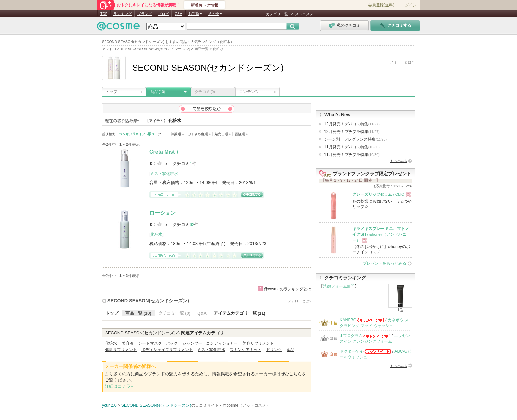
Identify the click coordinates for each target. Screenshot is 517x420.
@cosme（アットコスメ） (246, 405)
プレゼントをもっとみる (384, 263)
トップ (111, 92)
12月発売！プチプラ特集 (352, 132)
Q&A (179, 14)
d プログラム (351, 336)
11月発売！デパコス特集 (352, 147)
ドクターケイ (351, 351)
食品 (290, 350)
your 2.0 (109, 405)
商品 (158, 92)
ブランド (145, 14)
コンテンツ (249, 92)
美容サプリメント (258, 343)
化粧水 (156, 234)
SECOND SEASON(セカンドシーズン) (148, 301)
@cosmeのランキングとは (288, 289)
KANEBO (348, 320)
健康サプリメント (121, 350)
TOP (104, 14)
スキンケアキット (246, 350)
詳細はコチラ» (119, 386)
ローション (163, 213)
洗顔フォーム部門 (339, 286)
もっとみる (399, 161)
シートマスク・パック (158, 343)
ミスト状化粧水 (164, 174)
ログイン (409, 5)
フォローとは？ (402, 62)
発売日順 (223, 134)
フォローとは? (299, 301)
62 (192, 225)
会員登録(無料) (381, 5)
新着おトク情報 (204, 5)
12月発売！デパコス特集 (352, 124)
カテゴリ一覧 (277, 14)
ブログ (163, 14)
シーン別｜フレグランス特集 (355, 139)
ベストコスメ (302, 14)
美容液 (128, 343)
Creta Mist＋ (165, 152)
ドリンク (274, 350)
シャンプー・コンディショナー (210, 343)
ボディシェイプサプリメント (167, 350)
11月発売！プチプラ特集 (352, 155)
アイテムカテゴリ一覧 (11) (240, 313)
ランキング (122, 14)
